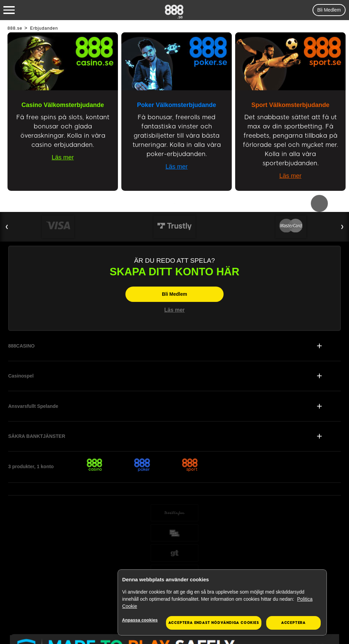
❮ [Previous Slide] (7, 227)
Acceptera (293, 623)
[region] (222, 603)
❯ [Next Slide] (342, 227)
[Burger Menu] (9, 10)
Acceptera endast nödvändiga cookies (214, 623)
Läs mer (63, 157)
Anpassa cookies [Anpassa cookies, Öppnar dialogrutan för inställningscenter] (141, 620)
